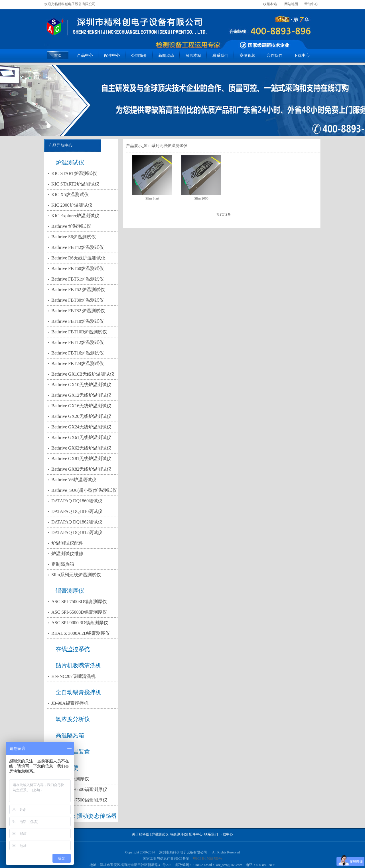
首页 (58, 56)
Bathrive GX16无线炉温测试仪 (81, 406)
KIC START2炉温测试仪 (75, 184)
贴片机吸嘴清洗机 (78, 665)
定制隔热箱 (63, 564)
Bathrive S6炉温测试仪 (74, 237)
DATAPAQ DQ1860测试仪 (77, 501)
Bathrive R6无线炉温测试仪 (78, 258)
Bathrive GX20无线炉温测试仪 (81, 416)
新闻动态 (166, 56)
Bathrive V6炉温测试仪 (74, 480)
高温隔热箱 (70, 735)
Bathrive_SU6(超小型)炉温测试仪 (84, 490)
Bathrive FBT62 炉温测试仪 (78, 290)
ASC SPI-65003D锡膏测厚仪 (79, 612)
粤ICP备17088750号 (207, 859)
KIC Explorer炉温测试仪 (75, 216)
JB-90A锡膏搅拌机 (70, 703)
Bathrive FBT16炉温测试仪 (78, 353)
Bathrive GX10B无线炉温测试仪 (83, 374)
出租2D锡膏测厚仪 (70, 779)
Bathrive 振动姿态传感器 (86, 816)
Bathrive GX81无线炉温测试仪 (81, 459)
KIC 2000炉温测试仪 (72, 205)
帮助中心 (311, 4)
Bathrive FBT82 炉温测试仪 (78, 311)
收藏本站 (270, 4)
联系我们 (220, 56)
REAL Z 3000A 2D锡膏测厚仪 (81, 633)
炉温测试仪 (70, 162)
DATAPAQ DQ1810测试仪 (77, 511)
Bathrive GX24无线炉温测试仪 (81, 427)
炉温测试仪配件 (67, 543)
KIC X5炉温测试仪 (70, 195)
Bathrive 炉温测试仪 (71, 226)
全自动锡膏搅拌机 (78, 692)
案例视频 (248, 56)
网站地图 (291, 4)
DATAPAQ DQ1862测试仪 (77, 522)
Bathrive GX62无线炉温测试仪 (81, 448)
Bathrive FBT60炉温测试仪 (78, 268)
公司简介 (139, 56)
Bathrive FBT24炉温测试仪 (78, 363)
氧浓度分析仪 (73, 719)
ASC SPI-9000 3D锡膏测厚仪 (80, 623)
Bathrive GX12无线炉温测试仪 (81, 395)
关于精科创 (141, 834)
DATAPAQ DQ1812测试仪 (77, 532)
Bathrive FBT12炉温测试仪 (78, 342)
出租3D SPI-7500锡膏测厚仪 (79, 800)
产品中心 (85, 56)
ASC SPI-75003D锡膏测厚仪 (79, 602)
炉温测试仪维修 (67, 554)
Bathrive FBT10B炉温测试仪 (79, 332)
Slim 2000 (201, 198)
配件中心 (112, 56)
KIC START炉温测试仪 (74, 173)
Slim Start (152, 198)
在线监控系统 (73, 649)
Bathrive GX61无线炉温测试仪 (81, 437)
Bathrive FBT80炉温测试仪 (78, 300)
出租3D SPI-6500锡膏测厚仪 (79, 789)
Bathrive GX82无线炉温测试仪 (81, 469)
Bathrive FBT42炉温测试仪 (78, 247)
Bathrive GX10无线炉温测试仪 (81, 385)
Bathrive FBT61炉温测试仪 (78, 279)
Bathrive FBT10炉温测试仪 (78, 321)
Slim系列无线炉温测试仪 (76, 575)
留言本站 (193, 56)
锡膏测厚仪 (70, 591)
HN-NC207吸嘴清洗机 (73, 676)
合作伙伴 (275, 56)
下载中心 (302, 56)
